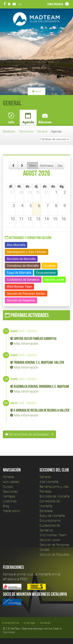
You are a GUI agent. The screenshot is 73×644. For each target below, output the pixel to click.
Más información (24, 344)
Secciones (26, 131)
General (42, 131)
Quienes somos (10, 623)
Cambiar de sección (55, 139)
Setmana (47, 166)
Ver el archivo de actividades (29, 434)
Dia (60, 166)
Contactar (45, 623)
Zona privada (55, 4)
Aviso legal (29, 623)
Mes (33, 166)
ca (20, 4)
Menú (37, 91)
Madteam (9, 131)
